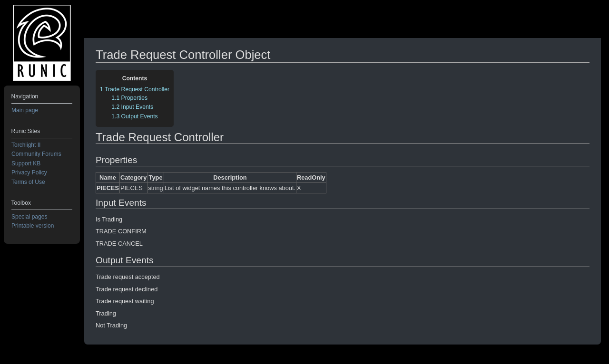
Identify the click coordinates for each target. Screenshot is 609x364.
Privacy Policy (29, 172)
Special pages (29, 217)
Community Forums (36, 154)
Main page (25, 110)
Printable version (33, 226)
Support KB (26, 163)
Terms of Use (28, 182)
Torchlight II (26, 145)
